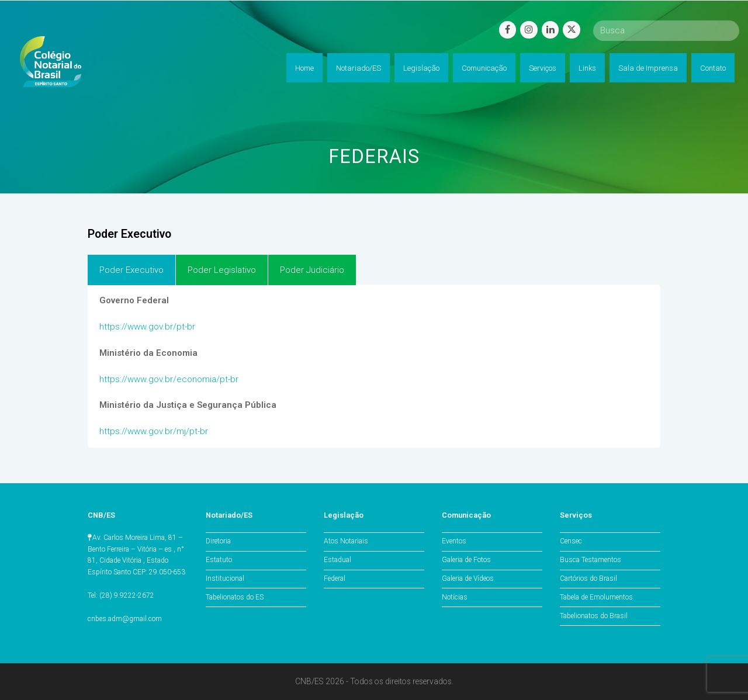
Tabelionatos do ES (235, 597)
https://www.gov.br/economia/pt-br (169, 379)
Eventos (454, 541)
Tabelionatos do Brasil (594, 616)
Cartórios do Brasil (588, 578)
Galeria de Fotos (466, 560)
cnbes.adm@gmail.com (125, 619)
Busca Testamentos (591, 560)
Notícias (455, 597)
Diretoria (218, 541)
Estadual (337, 560)
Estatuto (219, 560)
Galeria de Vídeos (468, 578)
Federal (335, 578)
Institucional (225, 578)
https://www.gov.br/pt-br (147, 327)
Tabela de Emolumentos (596, 597)
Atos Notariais (346, 541)
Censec (571, 541)
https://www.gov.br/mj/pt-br (154, 431)
